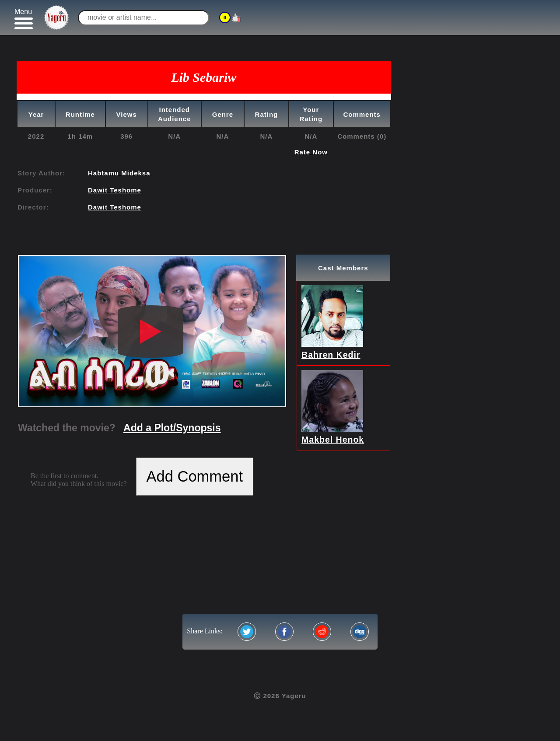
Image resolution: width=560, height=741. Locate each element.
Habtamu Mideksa (119, 173)
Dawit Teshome (115, 190)
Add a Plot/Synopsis (172, 428)
